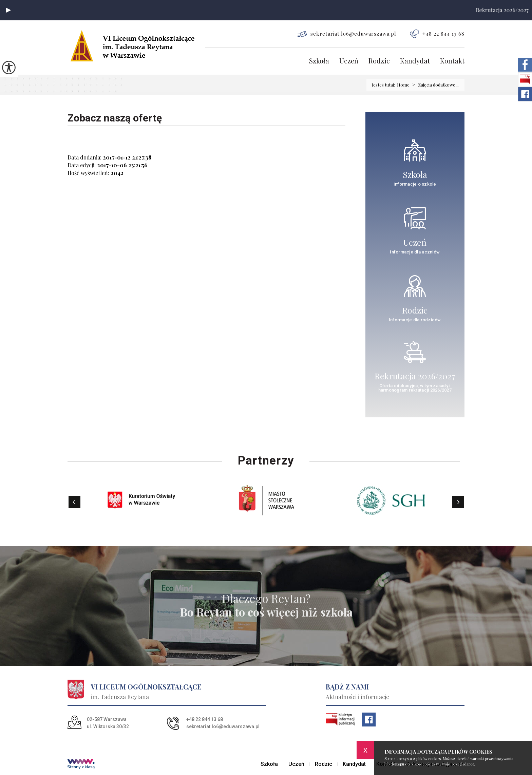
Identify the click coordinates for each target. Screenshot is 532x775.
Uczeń (349, 61)
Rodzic (379, 61)
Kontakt (452, 61)
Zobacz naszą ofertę (115, 118)
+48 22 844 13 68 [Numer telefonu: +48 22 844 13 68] (205, 719)
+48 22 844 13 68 (437, 34)
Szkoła (319, 61)
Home (403, 85)
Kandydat (415, 61)
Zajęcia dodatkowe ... (434, 85)
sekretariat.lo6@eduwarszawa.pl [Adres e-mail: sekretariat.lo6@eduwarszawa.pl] (223, 726)
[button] (8, 10)
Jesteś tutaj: (384, 85)
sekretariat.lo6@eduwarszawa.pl (347, 34)
